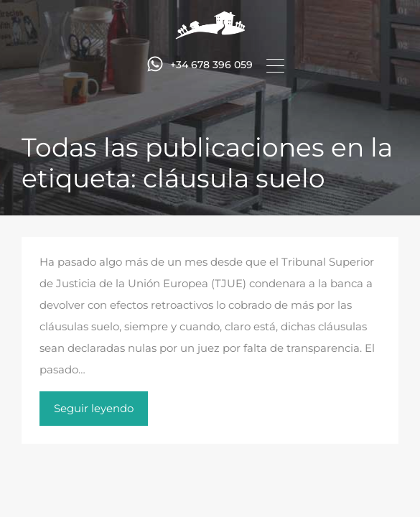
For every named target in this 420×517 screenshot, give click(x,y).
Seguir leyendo (94, 408)
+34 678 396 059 (211, 65)
